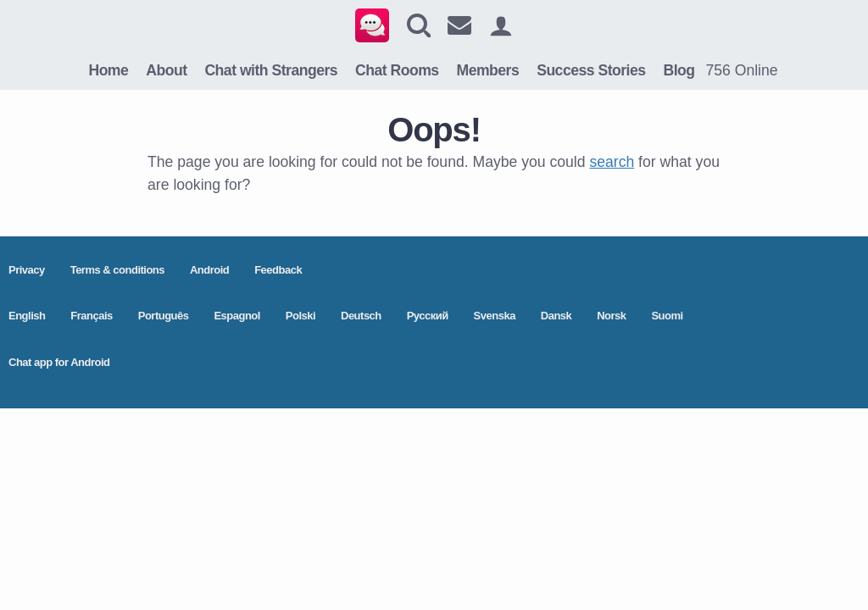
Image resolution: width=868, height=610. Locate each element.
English (27, 316)
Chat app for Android (59, 362)
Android (209, 270)
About (166, 70)
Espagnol (237, 316)
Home (108, 70)
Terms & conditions (117, 270)
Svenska (495, 316)
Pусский (428, 316)
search (612, 162)
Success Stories (591, 70)
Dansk (556, 316)
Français (91, 316)
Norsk (611, 316)
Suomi (667, 316)
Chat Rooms (397, 70)
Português (164, 316)
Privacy (27, 270)
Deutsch (361, 316)
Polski (300, 316)
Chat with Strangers (271, 70)
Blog (679, 70)
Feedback (278, 270)
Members (488, 70)
